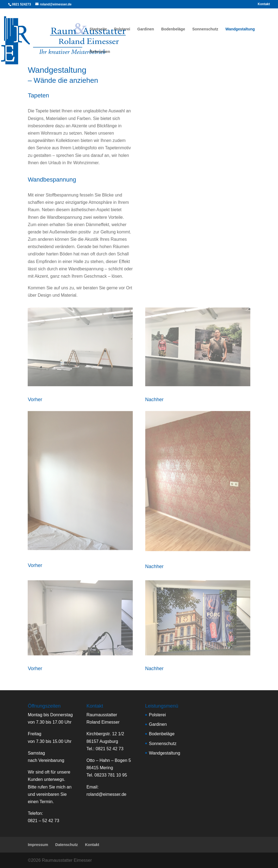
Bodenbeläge (173, 29)
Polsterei (122, 29)
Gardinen (146, 29)
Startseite (98, 29)
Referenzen (100, 52)
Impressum (38, 845)
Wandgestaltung (240, 29)
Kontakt (264, 4)
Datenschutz (67, 845)
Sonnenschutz (205, 29)
